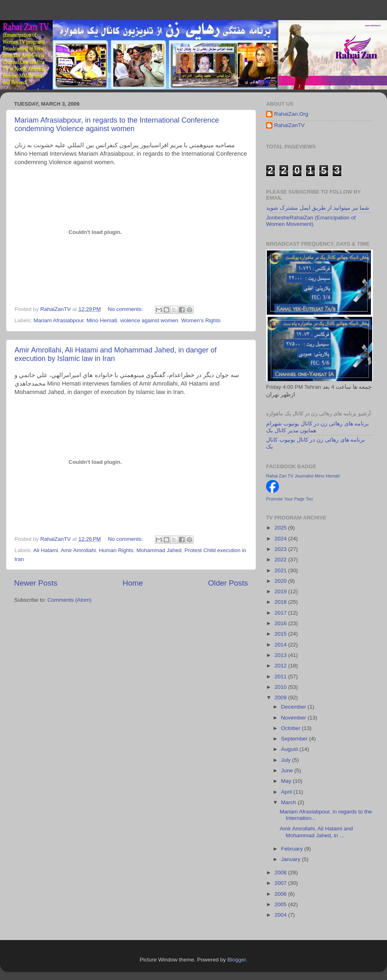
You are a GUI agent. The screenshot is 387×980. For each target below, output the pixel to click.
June (288, 770)
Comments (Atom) (70, 600)
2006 (281, 894)
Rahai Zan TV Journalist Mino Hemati (303, 476)
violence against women (149, 320)
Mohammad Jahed (159, 550)
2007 (281, 883)
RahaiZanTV (289, 125)
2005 (281, 904)
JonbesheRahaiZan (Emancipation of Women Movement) (311, 221)
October (291, 728)
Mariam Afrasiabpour (58, 320)
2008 (281, 873)
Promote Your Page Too (289, 499)
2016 (281, 623)
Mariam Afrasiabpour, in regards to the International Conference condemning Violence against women (117, 124)
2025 (281, 528)
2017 (281, 613)
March (289, 802)
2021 (281, 570)
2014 (281, 645)
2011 (281, 677)
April (287, 792)
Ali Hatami (46, 550)
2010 (281, 687)
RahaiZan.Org (291, 114)
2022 (281, 560)
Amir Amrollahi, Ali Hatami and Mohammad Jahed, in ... (316, 832)
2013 (281, 655)
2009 (281, 697)
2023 (281, 549)
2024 (281, 539)
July (287, 760)
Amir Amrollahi (78, 550)
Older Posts (228, 583)
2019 (281, 591)
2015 (281, 634)
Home (133, 583)
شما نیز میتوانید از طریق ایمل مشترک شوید (318, 208)
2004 (281, 915)
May (287, 781)
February (293, 849)
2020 (281, 581)
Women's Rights (201, 320)
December (294, 707)
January (291, 859)
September (295, 739)
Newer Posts (36, 583)
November (294, 718)
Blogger (237, 960)
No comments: (126, 309)
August (290, 749)
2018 (281, 602)
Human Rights (116, 550)
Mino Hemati (102, 320)
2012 (281, 666)
